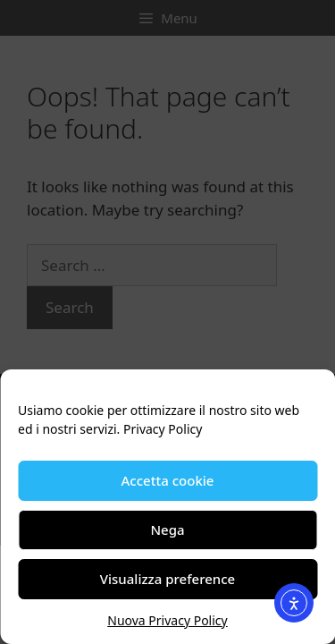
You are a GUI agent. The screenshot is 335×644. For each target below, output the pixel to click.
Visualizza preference (167, 579)
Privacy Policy (163, 429)
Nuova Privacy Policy (167, 620)
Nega (167, 530)
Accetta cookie (168, 480)
